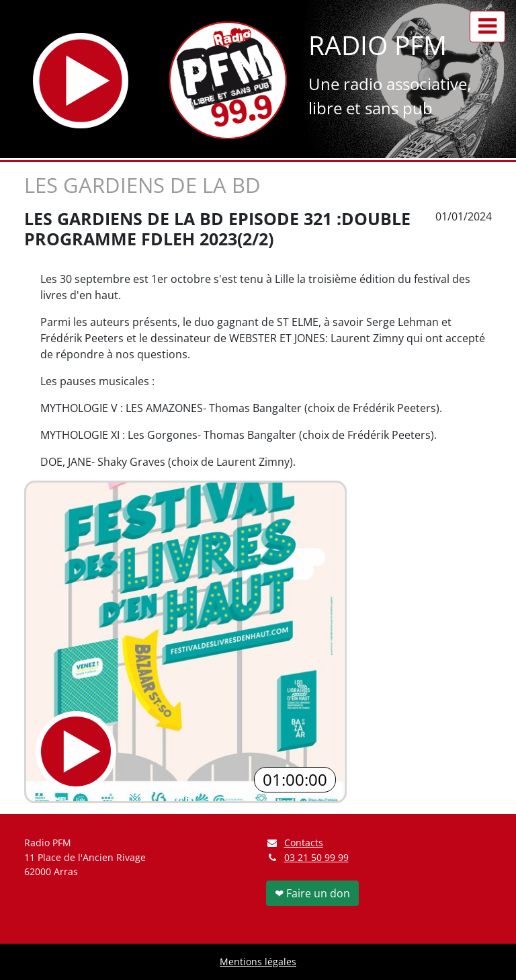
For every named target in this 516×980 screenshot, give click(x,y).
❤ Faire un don (312, 893)
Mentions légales (258, 962)
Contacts (295, 843)
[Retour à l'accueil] (228, 80)
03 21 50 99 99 (316, 857)
